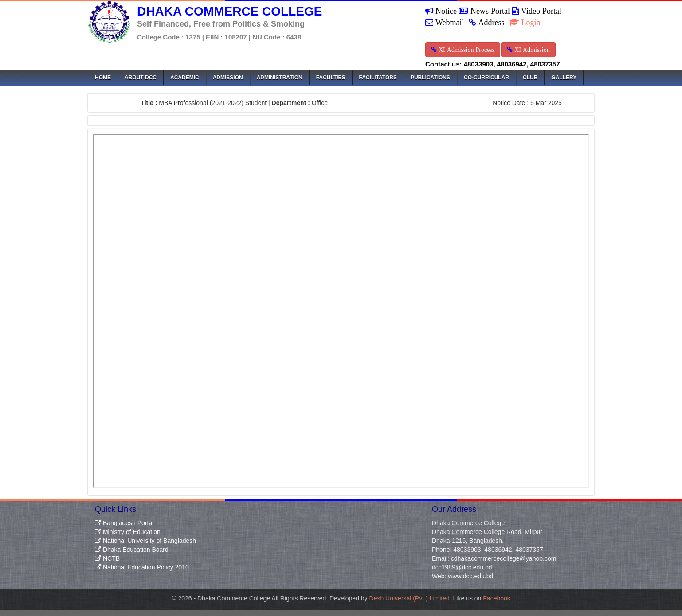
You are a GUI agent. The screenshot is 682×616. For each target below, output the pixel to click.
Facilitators (378, 78)
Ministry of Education (128, 532)
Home (103, 78)
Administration (280, 78)
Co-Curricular (486, 78)
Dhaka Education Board (132, 550)
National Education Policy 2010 (142, 567)
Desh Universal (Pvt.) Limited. (410, 598)
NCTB (107, 558)
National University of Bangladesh (145, 541)
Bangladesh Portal (124, 523)
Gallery (564, 78)
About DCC (141, 78)
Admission (228, 78)
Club (530, 78)
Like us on (482, 598)
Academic (185, 78)
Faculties (331, 78)
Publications (430, 78)
